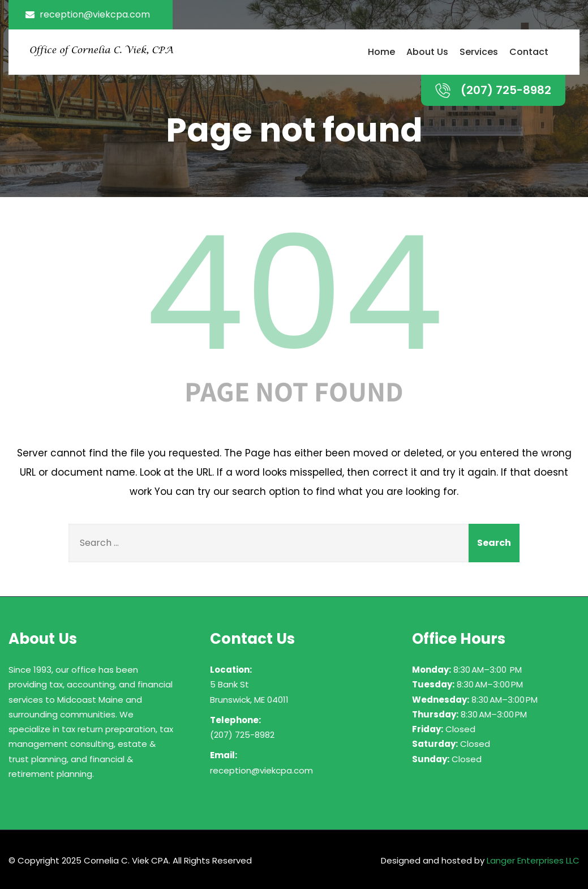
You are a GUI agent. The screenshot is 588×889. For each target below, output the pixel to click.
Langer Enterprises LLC (533, 860)
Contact (529, 52)
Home (381, 52)
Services (479, 52)
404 (294, 293)
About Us (427, 52)
